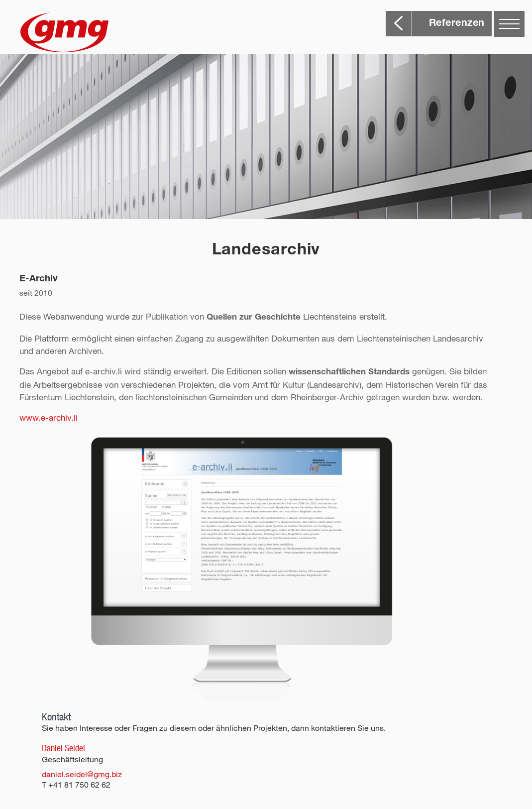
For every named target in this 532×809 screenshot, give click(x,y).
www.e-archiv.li (49, 417)
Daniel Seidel (63, 748)
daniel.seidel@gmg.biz (82, 774)
